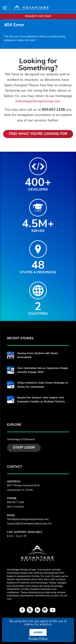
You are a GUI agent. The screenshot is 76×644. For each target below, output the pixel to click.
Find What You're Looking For (38, 134)
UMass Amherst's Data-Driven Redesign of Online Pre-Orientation (42, 385)
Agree (38, 632)
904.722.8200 (15, 507)
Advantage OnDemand (21, 439)
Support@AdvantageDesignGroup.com (29, 524)
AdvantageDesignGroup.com (38, 101)
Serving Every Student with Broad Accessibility (37, 355)
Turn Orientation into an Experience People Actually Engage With (43, 370)
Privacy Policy (38, 639)
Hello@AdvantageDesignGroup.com (28, 519)
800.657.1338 (15, 502)
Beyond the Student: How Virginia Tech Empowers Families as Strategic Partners (41, 400)
